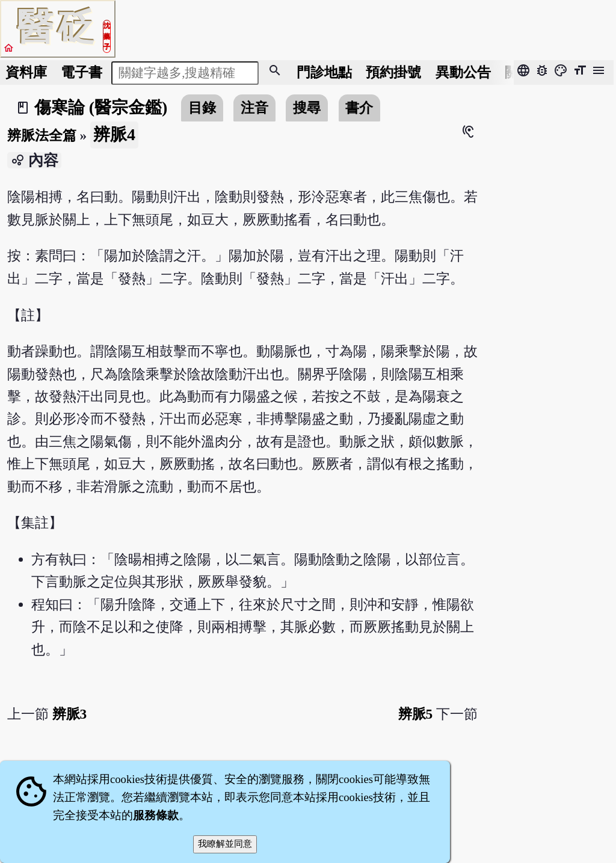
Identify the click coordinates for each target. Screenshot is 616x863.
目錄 (202, 108)
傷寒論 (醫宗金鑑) (101, 107)
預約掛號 (393, 72)
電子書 (82, 72)
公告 (463, 72)
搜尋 (307, 108)
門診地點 (324, 72)
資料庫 (26, 72)
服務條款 (156, 815)
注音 (254, 108)
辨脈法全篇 (42, 135)
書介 (359, 108)
